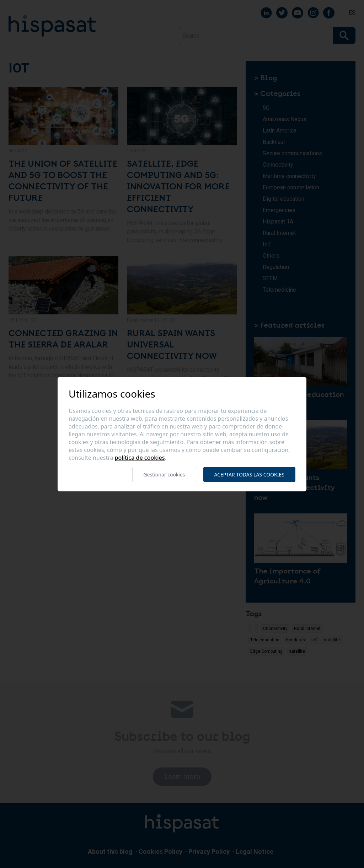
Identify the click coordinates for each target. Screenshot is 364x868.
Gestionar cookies (164, 475)
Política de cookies (140, 458)
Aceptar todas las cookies (249, 475)
